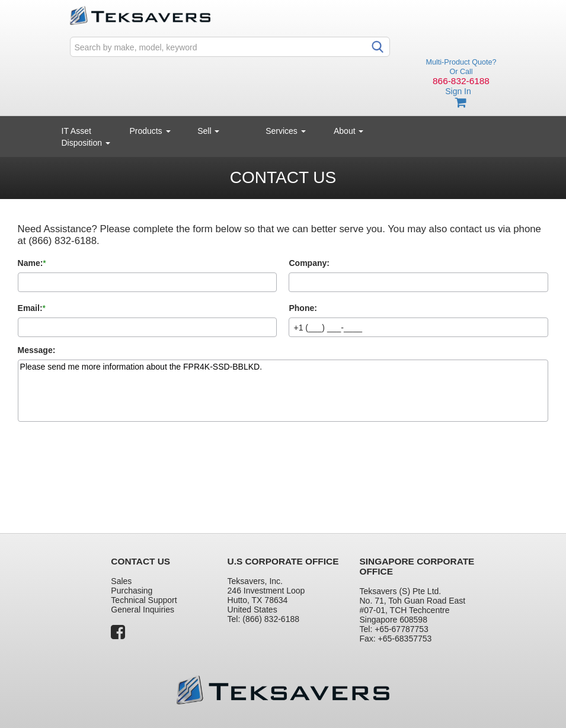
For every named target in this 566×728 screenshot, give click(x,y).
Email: (30, 308)
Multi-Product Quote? (461, 62)
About (348, 131)
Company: (309, 263)
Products (150, 131)
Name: (31, 263)
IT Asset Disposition (86, 137)
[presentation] (108, 467)
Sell (208, 131)
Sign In (458, 91)
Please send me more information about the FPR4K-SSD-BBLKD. (283, 391)
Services (286, 131)
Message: (37, 350)
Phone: (303, 308)
